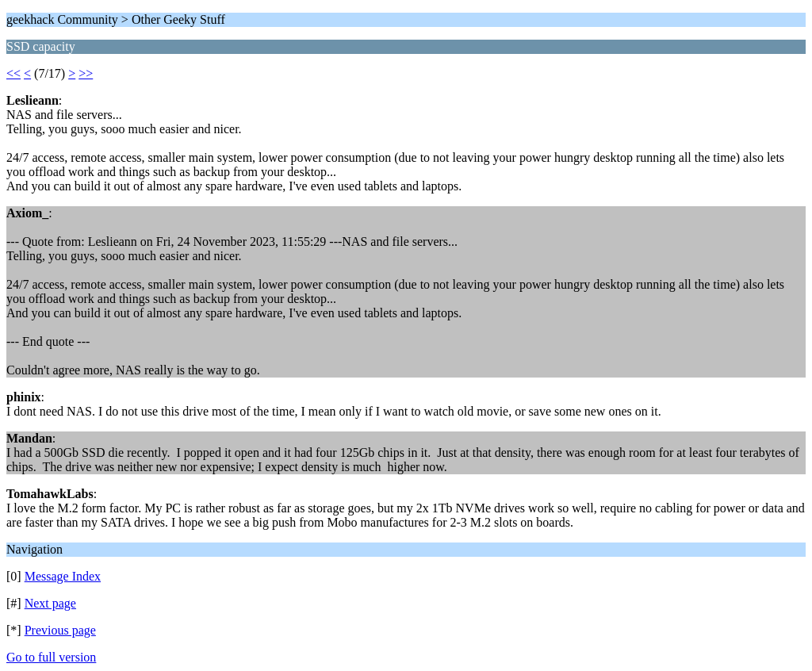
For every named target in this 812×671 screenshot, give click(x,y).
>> (86, 73)
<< (13, 73)
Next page (50, 603)
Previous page (60, 630)
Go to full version (51, 657)
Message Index (63, 576)
